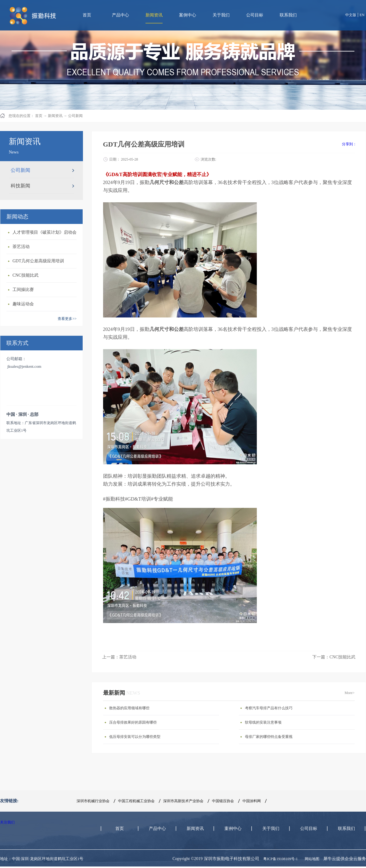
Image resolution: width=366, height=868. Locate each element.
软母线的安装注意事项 (263, 722)
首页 (87, 15)
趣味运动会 (23, 304)
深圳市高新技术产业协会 (183, 801)
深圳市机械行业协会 (93, 801)
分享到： (349, 144)
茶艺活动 (21, 247)
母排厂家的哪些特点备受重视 (269, 737)
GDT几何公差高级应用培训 (38, 261)
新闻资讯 (55, 116)
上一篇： (119, 657)
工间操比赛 (23, 290)
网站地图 (311, 859)
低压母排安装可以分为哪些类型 (135, 737)
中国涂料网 (252, 801)
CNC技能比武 (25, 275)
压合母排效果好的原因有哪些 (133, 722)
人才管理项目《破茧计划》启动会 (45, 232)
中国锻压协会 (223, 801)
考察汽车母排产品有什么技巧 (269, 708)
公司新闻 (75, 116)
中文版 (351, 15)
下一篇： (334, 657)
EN (362, 15)
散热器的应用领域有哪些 (129, 708)
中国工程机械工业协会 (136, 801)
